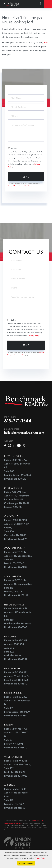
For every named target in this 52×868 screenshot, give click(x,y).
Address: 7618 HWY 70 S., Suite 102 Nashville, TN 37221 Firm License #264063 (17, 770)
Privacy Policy (12, 186)
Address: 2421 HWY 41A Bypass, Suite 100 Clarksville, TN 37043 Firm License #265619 (17, 531)
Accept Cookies (26, 863)
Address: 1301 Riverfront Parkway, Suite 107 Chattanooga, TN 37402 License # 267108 (17, 501)
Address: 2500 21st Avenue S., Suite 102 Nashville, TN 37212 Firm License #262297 (16, 652)
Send (26, 177)
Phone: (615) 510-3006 (16, 761)
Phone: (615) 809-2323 (16, 697)
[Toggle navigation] (48, 4)
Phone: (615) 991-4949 (16, 608)
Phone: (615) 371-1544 (15, 552)
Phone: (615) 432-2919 (16, 640)
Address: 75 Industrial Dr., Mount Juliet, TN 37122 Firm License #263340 (17, 680)
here (46, 42)
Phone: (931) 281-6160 (16, 520)
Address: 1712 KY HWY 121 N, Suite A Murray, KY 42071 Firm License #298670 (18, 740)
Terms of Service (25, 186)
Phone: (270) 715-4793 (16, 460)
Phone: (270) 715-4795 (16, 729)
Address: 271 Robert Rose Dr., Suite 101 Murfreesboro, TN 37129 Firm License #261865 (17, 708)
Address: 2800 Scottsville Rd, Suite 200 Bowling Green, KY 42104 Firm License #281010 (17, 471)
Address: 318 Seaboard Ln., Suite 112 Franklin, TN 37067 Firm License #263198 (18, 561)
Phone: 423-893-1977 (15, 492)
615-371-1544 (18, 421)
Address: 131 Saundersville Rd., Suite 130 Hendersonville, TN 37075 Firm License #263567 (18, 620)
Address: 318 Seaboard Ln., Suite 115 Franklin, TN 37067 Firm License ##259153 (18, 590)
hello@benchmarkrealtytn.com (24, 433)
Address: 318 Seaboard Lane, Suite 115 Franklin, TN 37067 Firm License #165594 (16, 800)
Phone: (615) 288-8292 (16, 672)
